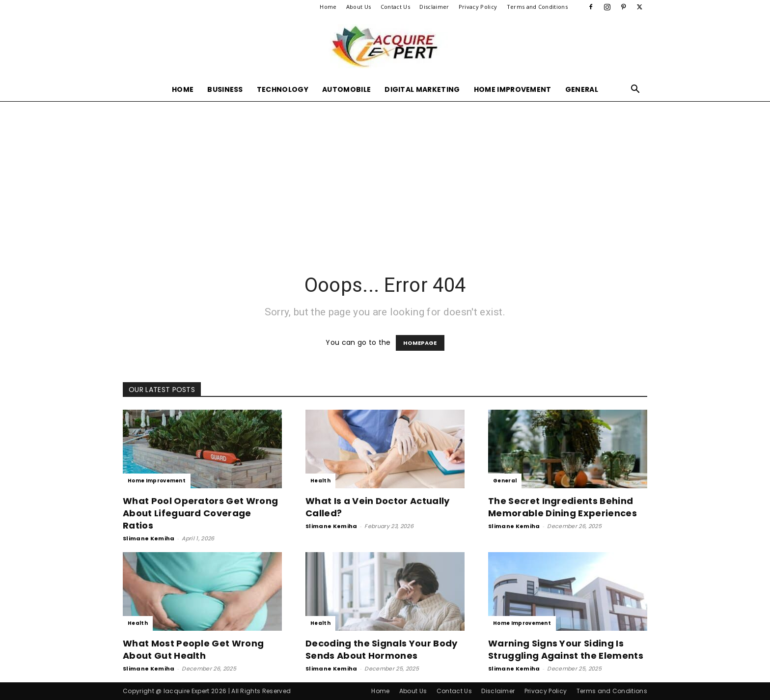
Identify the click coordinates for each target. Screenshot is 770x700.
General (582, 89)
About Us (359, 7)
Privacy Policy (478, 7)
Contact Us (395, 7)
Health (320, 481)
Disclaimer (434, 7)
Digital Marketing (422, 89)
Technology (283, 89)
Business (225, 89)
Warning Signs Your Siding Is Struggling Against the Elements (566, 649)
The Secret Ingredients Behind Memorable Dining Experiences (563, 507)
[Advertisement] (385, 175)
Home (328, 7)
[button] (635, 90)
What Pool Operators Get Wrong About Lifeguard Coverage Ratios (200, 513)
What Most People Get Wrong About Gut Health (193, 649)
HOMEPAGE (420, 343)
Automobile (346, 89)
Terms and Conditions (537, 7)
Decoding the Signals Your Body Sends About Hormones (382, 649)
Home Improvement (513, 89)
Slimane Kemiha (149, 538)
